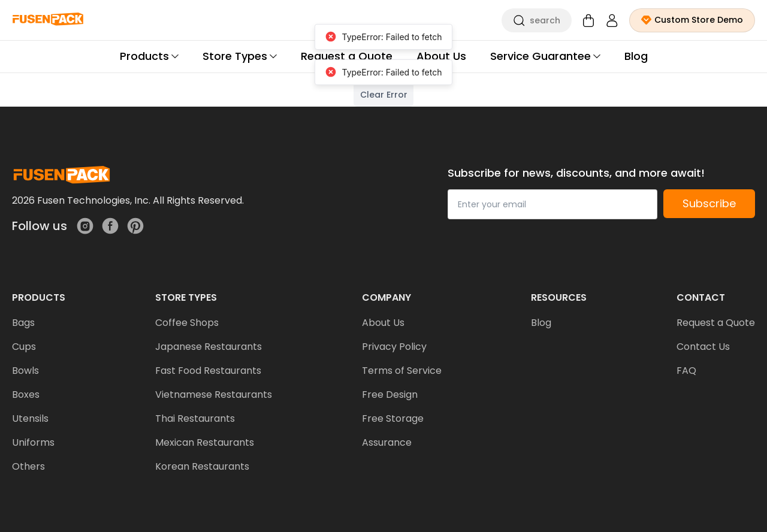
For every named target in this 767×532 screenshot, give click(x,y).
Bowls (25, 371)
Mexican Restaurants (205, 442)
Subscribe (709, 203)
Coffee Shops (187, 323)
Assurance (387, 442)
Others (28, 466)
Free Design (390, 395)
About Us (383, 323)
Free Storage (393, 418)
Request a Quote (716, 323)
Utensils (30, 418)
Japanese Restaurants (209, 347)
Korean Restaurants (202, 466)
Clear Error (384, 95)
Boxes (26, 395)
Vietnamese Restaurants (214, 395)
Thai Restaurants (195, 418)
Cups (24, 347)
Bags (23, 323)
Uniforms (33, 442)
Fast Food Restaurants (208, 371)
